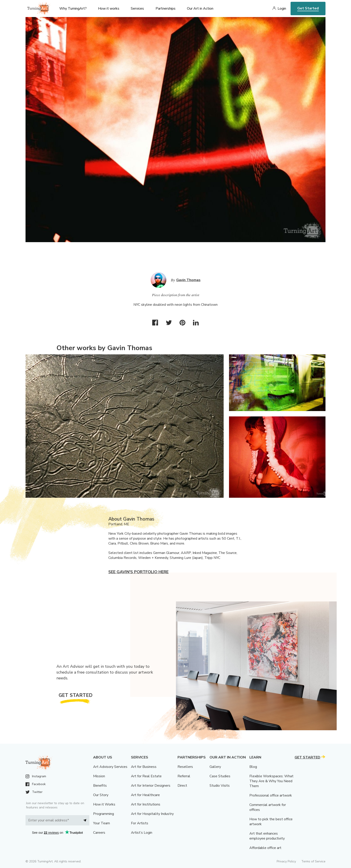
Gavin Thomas (188, 280)
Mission (99, 776)
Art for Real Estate (146, 776)
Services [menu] (137, 9)
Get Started (308, 8)
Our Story (101, 795)
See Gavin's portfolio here (138, 572)
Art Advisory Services (110, 767)
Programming (104, 814)
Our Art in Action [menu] (200, 9)
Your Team (102, 823)
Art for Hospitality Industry (152, 814)
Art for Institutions (146, 804)
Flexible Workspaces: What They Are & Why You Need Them (271, 781)
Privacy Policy (286, 861)
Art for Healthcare (145, 795)
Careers (99, 833)
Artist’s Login (142, 833)
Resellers (185, 767)
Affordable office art (265, 848)
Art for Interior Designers (151, 786)
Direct (182, 786)
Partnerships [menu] (166, 9)
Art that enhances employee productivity (267, 836)
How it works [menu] (109, 9)
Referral (184, 776)
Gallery (215, 767)
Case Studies (220, 776)
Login (282, 9)
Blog (253, 767)
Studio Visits (220, 786)
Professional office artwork (271, 795)
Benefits (100, 786)
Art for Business (144, 767)
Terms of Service (313, 861)
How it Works (104, 804)
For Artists (140, 823)
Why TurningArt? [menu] (73, 9)
